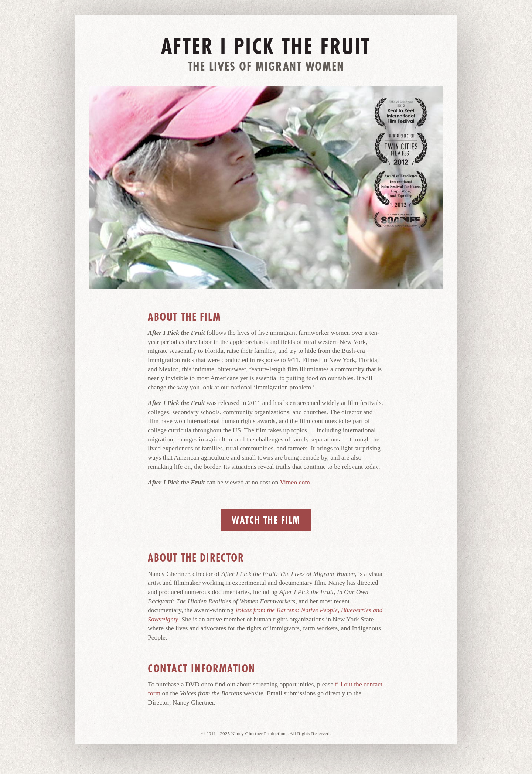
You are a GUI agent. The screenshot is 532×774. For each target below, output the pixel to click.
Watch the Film (266, 520)
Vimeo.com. (296, 482)
